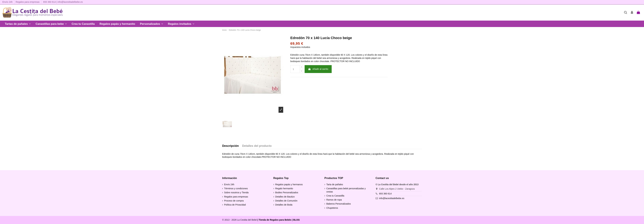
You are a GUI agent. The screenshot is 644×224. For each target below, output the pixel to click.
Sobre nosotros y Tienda (236, 192)
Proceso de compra (234, 201)
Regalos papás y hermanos (289, 184)
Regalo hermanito (284, 188)
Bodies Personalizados (287, 192)
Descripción (230, 146)
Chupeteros (332, 208)
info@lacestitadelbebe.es (70, 2)
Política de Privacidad (235, 205)
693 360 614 (49, 2)
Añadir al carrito (318, 69)
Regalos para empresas (28, 2)
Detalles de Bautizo (285, 197)
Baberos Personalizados (339, 204)
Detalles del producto (257, 146)
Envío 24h (8, 2)
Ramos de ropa (334, 200)
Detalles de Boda (284, 205)
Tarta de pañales (335, 184)
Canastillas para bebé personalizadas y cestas (346, 190)
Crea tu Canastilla (335, 196)
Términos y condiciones (236, 188)
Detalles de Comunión (286, 201)
